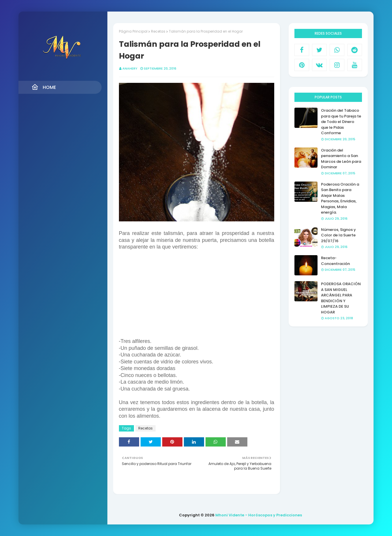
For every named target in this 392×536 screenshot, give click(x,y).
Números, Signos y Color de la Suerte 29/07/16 (338, 235)
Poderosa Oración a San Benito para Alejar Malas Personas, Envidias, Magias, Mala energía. (340, 198)
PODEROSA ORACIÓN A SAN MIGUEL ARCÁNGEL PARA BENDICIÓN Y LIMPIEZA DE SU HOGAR (341, 298)
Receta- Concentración (335, 261)
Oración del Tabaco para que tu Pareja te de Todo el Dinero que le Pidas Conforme (341, 122)
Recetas (158, 31)
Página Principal (133, 31)
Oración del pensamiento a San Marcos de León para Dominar (341, 159)
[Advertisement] (197, 298)
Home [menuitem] (44, 87)
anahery (130, 68)
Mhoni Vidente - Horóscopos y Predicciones (259, 515)
